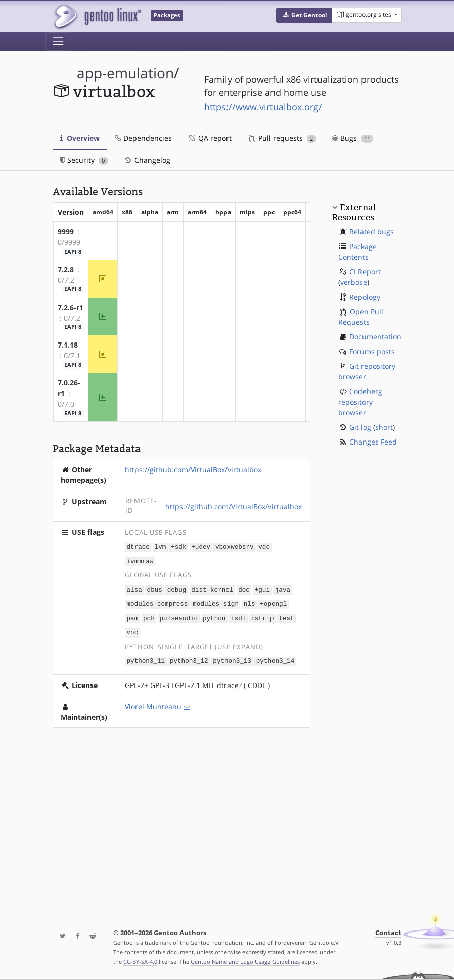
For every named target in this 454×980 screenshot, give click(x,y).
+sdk (178, 546)
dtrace (138, 546)
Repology (365, 297)
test (286, 616)
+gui (262, 588)
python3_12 (189, 657)
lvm (161, 546)
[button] (304, 15)
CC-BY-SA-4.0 (140, 962)
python (214, 616)
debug (177, 588)
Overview (80, 138)
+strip (262, 616)
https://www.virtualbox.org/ (263, 107)
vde (264, 546)
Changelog (147, 160)
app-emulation (125, 73)
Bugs (353, 138)
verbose (354, 282)
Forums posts (372, 351)
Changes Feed (373, 442)
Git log (360, 427)
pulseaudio (179, 616)
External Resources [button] (354, 212)
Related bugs (372, 232)
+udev (201, 546)
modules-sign (216, 602)
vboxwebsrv (235, 546)
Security (84, 160)
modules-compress (157, 602)
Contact (388, 933)
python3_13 (232, 657)
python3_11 (146, 657)
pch (149, 616)
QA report (209, 138)
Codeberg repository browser (360, 402)
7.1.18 (68, 345)
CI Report (365, 272)
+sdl (238, 616)
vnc (133, 630)
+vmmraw (140, 560)
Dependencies (143, 138)
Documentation (375, 337)
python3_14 (276, 657)
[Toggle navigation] (58, 41)
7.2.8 (66, 269)
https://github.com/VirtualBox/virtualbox (193, 470)
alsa (134, 588)
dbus (155, 588)
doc (244, 588)
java (283, 588)
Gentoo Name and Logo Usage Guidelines (245, 962)
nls (249, 602)
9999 (66, 232)
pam (133, 616)
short (384, 427)
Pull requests (283, 138)
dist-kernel (212, 588)
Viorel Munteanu (153, 703)
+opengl (273, 602)
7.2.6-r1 (71, 307)
